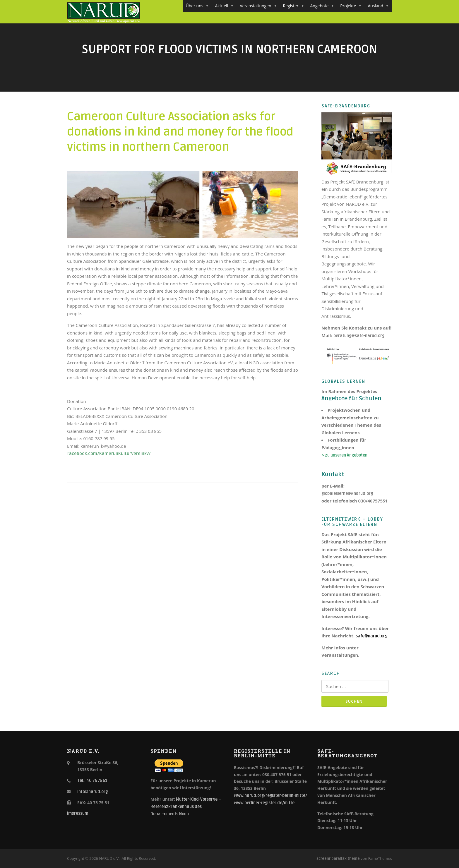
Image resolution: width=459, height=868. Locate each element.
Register (294, 6)
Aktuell (224, 6)
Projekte (351, 6)
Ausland (378, 6)
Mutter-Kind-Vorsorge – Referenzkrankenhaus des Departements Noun (186, 807)
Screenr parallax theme (338, 859)
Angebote (322, 6)
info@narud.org (93, 792)
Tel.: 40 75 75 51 (92, 781)
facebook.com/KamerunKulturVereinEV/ (109, 454)
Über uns (198, 6)
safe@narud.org (371, 636)
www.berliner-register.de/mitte (264, 803)
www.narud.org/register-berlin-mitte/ (270, 796)
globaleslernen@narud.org (347, 494)
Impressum (78, 813)
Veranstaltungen (258, 6)
